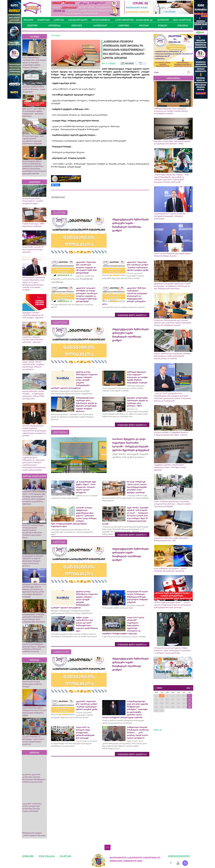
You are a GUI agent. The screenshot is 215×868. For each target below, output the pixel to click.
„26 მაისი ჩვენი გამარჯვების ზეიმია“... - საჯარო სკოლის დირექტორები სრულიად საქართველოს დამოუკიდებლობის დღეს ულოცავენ (172, 605)
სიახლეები (43, 20)
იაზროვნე (124, 25)
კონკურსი (183, 25)
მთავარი (29, 20)
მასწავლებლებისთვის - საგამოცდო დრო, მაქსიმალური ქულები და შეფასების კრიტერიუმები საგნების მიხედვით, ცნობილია (34, 63)
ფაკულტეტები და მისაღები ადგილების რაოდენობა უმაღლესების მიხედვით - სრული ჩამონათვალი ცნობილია (33, 561)
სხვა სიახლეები (182, 20)
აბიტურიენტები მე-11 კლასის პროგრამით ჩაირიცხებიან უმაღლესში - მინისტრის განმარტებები (170, 216)
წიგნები (163, 25)
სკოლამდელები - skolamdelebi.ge (134, 20)
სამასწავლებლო (78, 20)
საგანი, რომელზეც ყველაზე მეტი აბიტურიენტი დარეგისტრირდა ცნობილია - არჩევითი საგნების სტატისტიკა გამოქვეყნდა (172, 504)
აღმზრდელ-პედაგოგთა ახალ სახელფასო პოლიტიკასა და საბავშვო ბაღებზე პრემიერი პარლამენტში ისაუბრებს (171, 111)
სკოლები (59, 20)
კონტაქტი (28, 856)
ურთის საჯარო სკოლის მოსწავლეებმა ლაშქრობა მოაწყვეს (32, 684)
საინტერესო (100, 25)
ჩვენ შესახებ (47, 856)
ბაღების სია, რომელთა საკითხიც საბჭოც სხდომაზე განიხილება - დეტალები (33, 340)
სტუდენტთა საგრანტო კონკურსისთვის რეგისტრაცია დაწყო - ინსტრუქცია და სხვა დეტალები (170, 467)
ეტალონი (32, 25)
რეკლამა (65, 856)
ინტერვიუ (77, 25)
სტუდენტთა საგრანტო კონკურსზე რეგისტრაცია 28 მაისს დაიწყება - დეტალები (33, 315)
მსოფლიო (163, 20)
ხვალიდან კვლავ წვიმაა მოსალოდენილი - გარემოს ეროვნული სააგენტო (33, 201)
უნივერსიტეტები (101, 20)
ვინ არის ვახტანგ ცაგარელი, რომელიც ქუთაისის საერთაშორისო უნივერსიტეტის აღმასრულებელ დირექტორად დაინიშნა (34, 431)
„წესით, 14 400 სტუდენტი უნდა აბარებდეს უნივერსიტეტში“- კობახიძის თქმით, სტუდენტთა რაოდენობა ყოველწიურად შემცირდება (34, 499)
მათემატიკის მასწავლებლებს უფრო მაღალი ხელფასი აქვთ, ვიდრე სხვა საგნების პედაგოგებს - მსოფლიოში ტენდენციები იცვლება (173, 323)
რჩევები (144, 25)
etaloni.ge (158, 730)
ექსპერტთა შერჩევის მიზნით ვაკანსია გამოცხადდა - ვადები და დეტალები (34, 89)
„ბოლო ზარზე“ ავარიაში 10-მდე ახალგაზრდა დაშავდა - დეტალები (33, 249)
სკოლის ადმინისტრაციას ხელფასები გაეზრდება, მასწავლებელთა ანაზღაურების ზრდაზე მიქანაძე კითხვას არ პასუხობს (173, 356)
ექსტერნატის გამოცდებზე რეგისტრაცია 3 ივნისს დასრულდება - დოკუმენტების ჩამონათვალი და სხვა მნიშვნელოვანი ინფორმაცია (172, 286)
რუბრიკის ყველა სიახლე (132, 315)
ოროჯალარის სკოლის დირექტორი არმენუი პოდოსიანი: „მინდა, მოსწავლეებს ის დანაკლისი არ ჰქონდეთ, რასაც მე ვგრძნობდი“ (172, 650)
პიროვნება (54, 25)
